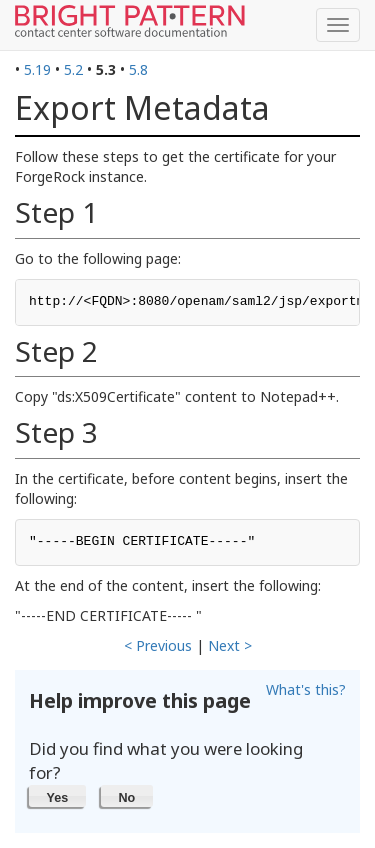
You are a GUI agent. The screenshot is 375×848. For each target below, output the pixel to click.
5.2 (73, 69)
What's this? (306, 689)
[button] (57, 796)
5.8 (138, 69)
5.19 (37, 69)
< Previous (158, 645)
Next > (230, 645)
